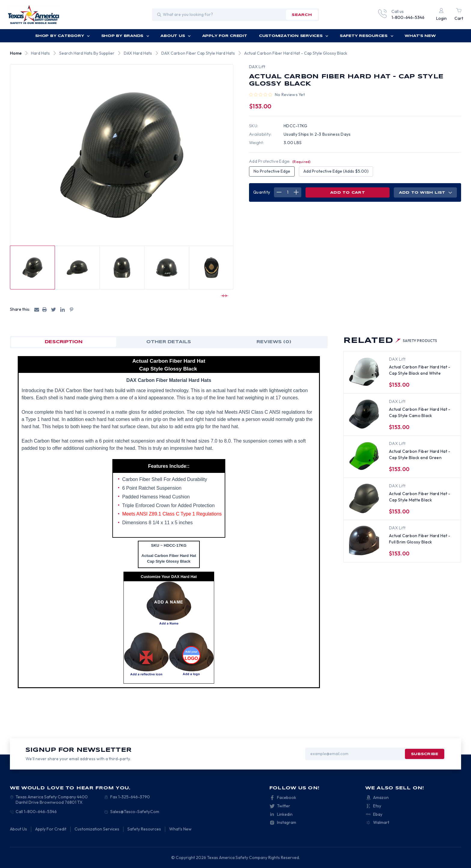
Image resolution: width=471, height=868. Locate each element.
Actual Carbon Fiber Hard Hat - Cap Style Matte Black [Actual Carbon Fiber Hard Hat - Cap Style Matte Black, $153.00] (420, 497)
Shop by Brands (125, 36)
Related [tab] (390, 341)
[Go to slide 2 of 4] (224, 296)
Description (64, 342)
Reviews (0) (274, 342)
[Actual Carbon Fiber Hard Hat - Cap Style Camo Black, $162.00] (364, 414)
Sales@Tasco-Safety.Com (135, 812)
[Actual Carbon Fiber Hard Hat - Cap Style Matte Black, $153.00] (364, 498)
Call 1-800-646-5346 (36, 812)
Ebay (378, 814)
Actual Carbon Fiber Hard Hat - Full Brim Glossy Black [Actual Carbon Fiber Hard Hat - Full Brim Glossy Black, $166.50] (420, 539)
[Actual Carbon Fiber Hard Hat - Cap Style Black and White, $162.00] (364, 372)
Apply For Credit (225, 36)
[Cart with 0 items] (459, 15)
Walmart (381, 822)
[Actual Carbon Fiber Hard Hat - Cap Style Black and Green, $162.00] (364, 456)
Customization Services (294, 36)
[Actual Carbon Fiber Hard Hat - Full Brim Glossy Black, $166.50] (364, 540)
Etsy (377, 806)
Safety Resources (367, 36)
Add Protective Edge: (280, 161)
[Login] (441, 15)
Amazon (381, 797)
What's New (420, 36)
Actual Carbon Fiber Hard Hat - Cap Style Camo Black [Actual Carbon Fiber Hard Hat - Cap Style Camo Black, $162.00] (420, 412)
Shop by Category (62, 36)
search (302, 15)
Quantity (262, 192)
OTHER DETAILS (169, 342)
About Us (176, 36)
